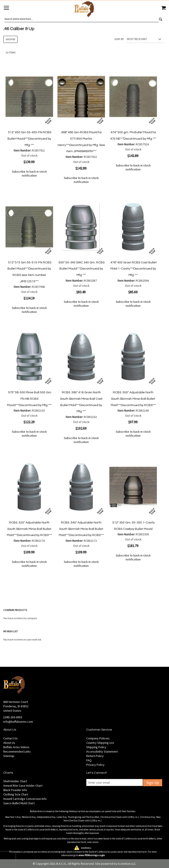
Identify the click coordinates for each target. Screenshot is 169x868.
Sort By (119, 39)
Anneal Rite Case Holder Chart (23, 786)
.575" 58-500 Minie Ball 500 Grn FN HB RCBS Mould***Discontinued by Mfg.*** (29, 399)
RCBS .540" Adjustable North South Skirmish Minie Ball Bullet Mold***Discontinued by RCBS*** (81, 529)
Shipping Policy (96, 747)
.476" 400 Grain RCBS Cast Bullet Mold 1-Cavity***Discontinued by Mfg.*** (133, 269)
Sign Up (153, 783)
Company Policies (98, 738)
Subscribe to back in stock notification (29, 173)
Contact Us (10, 738)
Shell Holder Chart (15, 781)
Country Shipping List (100, 743)
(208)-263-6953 (13, 717)
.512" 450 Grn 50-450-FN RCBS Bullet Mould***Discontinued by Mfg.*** (29, 139)
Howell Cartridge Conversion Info (25, 799)
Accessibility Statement (102, 751)
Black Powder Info (15, 790)
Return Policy (95, 756)
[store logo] (84, 10)
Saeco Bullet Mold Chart (19, 803)
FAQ (89, 760)
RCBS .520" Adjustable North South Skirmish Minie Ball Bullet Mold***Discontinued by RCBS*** (29, 529)
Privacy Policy (95, 765)
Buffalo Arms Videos (16, 747)
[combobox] (82, 19)
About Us (9, 743)
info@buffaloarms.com (18, 722)
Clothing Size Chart (16, 794)
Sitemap (9, 756)
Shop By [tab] (10, 39)
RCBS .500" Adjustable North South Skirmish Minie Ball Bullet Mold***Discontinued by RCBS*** (133, 399)
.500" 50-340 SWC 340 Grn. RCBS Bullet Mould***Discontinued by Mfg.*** (81, 269)
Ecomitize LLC (127, 864)
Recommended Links (17, 751)
